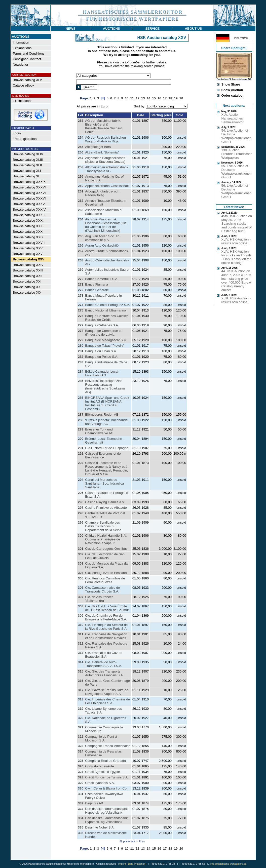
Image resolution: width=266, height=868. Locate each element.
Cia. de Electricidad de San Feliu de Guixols (105, 556)
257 (81, 158)
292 (81, 453)
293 (81, 463)
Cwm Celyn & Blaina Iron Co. (106, 788)
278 (81, 331)
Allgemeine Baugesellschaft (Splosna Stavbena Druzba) (105, 160)
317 (81, 690)
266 (81, 245)
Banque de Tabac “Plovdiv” (105, 346)
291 (81, 448)
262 (81, 201)
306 (81, 588)
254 (81, 137)
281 (81, 351)
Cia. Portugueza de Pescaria (106, 573)
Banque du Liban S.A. (101, 351)
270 (81, 279)
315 (81, 671)
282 (81, 357)
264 (81, 219)
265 (81, 236)
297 (81, 508)
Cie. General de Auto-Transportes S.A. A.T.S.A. (104, 664)
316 (81, 681)
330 (81, 788)
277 (81, 325)
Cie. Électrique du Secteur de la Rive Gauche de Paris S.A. (106, 627)
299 (81, 522)
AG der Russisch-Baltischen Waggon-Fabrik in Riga (105, 139)
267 (81, 251)
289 (81, 429)
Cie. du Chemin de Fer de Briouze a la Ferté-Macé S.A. (106, 617)
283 (81, 362)
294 (81, 480)
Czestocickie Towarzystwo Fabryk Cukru (104, 796)
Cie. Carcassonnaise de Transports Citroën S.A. (102, 589)
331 (81, 794)
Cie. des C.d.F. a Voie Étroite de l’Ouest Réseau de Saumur (107, 608)
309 (81, 616)
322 (81, 737)
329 (81, 783)
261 (81, 191)
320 (81, 718)
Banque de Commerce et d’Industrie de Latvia (103, 333)
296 (81, 502)
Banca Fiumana (97, 284)
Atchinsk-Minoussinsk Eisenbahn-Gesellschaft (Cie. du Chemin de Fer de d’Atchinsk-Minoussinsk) (106, 225)
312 (81, 643)
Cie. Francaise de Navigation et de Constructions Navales (106, 636)
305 (81, 578)
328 (81, 777)
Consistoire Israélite (99, 766)
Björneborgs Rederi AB (102, 415)
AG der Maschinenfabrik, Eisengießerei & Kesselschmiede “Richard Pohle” (104, 126)
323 (81, 746)
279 (81, 340)
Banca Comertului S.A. (102, 279)
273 (81, 295)
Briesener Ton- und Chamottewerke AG (99, 431)
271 (81, 284)
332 (81, 803)
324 (81, 751)
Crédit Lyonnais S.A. (100, 783)
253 (81, 121)
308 (81, 606)
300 (81, 536)
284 (81, 371)
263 (81, 210)
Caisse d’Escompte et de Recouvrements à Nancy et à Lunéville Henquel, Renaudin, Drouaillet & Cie (106, 468)
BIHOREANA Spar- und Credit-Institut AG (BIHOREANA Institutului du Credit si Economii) (108, 403)
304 (81, 573)
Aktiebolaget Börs (98, 147)
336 (81, 833)
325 (81, 761)
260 (81, 186)
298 (81, 513)
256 (81, 152)
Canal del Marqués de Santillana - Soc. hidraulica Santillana (104, 483)
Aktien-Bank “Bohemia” (102, 152)
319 (81, 709)
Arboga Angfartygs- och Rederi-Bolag (102, 193)
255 (81, 147)
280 (81, 346)
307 (81, 597)
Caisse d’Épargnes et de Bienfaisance (103, 455)
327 (81, 772)
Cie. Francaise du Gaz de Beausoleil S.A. (104, 655)
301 (81, 549)
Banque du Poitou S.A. (102, 357)
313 (81, 653)
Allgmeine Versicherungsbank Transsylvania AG (107, 169)
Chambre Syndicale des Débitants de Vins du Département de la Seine (103, 526)
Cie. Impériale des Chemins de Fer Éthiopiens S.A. (107, 701)
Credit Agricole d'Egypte (102, 772)
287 (81, 415)
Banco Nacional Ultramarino (105, 310)
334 (81, 818)
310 (81, 625)
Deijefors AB (94, 803)
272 (81, 290)
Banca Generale (97, 290)
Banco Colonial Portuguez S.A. (108, 305)
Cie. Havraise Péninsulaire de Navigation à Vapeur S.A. (107, 692)
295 (81, 493)
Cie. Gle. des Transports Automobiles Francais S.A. (104, 673)
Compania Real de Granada (105, 761)
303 (81, 563)
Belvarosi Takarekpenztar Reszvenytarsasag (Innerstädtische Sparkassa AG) (105, 386)
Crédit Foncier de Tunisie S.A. (107, 777)
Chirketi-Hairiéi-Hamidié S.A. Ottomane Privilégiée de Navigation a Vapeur (106, 539)
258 (81, 167)
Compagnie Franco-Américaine (108, 746)
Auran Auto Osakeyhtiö (102, 245)
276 (81, 316)
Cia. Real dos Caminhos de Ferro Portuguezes (105, 580)
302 (81, 554)
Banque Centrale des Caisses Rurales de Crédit (107, 318)
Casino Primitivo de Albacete (106, 508)
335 (81, 827)
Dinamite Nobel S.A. (100, 827)
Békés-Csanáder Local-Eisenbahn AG (102, 373)
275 (81, 310)
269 (81, 270)
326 (81, 766)
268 (81, 260)
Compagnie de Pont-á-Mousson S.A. (102, 738)
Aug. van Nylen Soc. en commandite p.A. (102, 238)
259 (81, 176)
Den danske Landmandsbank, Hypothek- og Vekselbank (107, 811)
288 (81, 420)
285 (81, 381)
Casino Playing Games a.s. (105, 502)
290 (81, 439)
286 (81, 398)
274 (81, 305)
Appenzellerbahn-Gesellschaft (107, 186)
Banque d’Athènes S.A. (102, 325)
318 (81, 699)
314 (81, 662)
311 (81, 634)
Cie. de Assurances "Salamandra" (99, 599)
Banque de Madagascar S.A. (106, 340)
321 (81, 727)
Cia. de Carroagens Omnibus (106, 549)
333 (81, 809)
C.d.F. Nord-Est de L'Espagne (107, 448)
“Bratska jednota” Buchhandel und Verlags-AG (107, 422)
